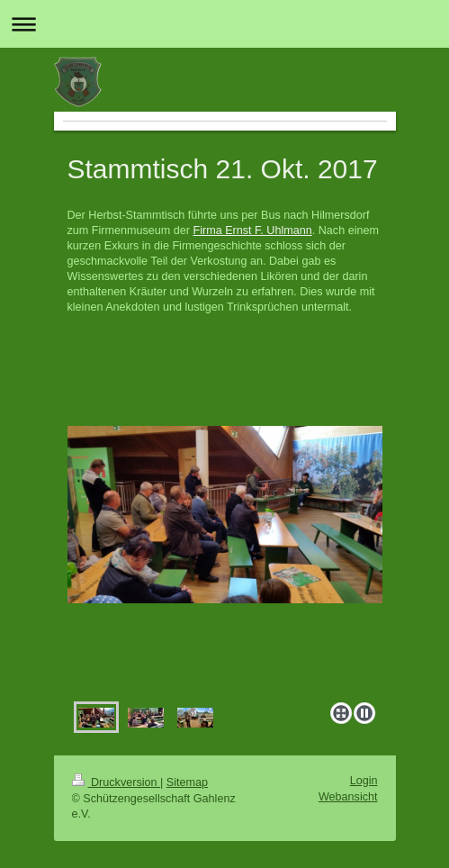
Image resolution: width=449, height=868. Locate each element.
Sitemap (187, 782)
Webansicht (348, 797)
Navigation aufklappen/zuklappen (224, 24)
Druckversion (116, 782)
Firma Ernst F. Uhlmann (252, 231)
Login (364, 781)
